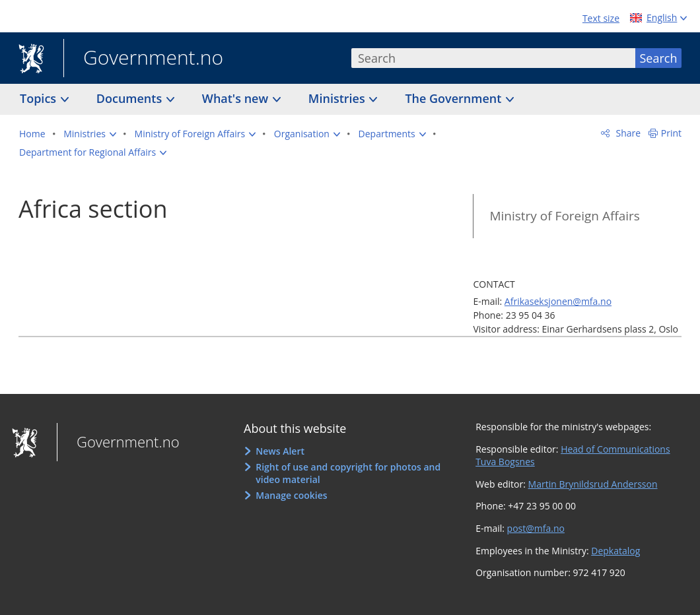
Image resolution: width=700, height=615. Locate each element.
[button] (90, 134)
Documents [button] (131, 98)
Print (671, 133)
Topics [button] (40, 98)
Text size (601, 18)
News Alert (280, 451)
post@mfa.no (536, 528)
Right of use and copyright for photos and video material (348, 473)
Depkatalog (615, 551)
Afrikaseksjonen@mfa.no (558, 301)
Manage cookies (291, 495)
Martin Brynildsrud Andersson (593, 484)
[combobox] (493, 58)
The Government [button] (455, 98)
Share (627, 133)
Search (659, 58)
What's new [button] (237, 98)
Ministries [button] (338, 98)
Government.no (143, 59)
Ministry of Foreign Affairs (564, 216)
